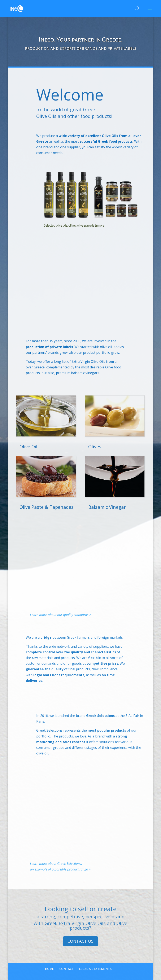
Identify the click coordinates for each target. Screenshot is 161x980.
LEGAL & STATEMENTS (95, 969)
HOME (49, 969)
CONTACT (67, 969)
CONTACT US (80, 941)
